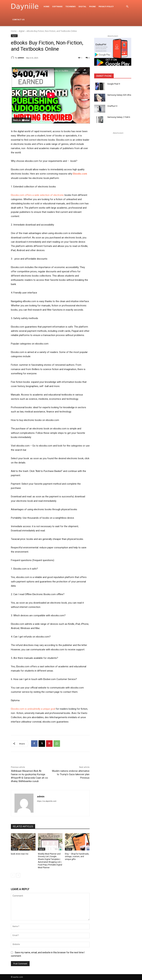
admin (21, 58)
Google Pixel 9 (114, 84)
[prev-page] (13, 875)
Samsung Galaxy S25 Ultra (119, 95)
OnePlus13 (112, 106)
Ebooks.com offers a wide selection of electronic (37, 195)
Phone (92, 6)
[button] (127, 7)
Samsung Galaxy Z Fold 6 (119, 117)
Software (57, 6)
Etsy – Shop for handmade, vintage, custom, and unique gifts (77, 857)
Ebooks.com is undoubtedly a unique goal (33, 709)
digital (82, 6)
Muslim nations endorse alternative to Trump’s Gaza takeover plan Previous (71, 774)
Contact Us (18, 19)
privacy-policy (106, 6)
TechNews (71, 6)
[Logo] (27, 7)
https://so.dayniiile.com (47, 801)
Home (46, 6)
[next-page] (18, 875)
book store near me (20, 854)
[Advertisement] (118, 155)
